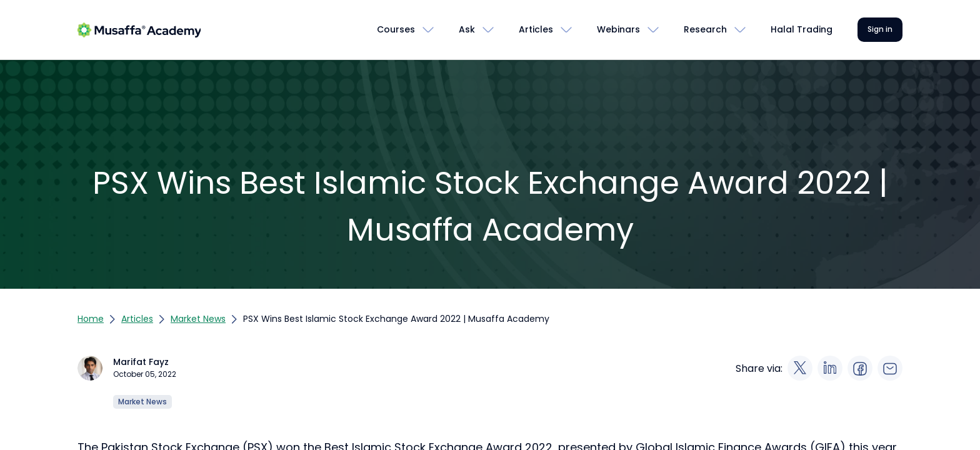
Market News (198, 319)
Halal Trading (802, 29)
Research (705, 29)
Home (91, 319)
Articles (536, 29)
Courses (396, 29)
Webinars (618, 29)
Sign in (880, 29)
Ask (467, 29)
